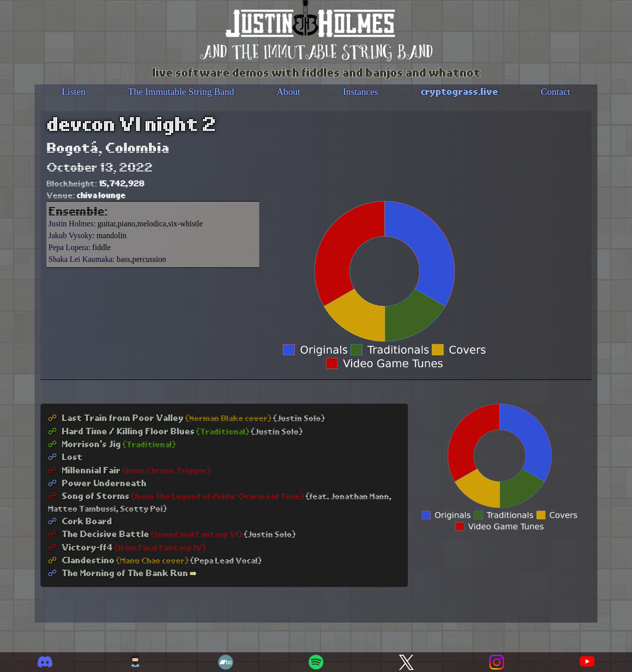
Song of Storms (89, 495)
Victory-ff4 (80, 547)
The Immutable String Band (181, 92)
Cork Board (80, 521)
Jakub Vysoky (70, 235)
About (288, 92)
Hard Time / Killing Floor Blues (121, 431)
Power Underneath (97, 483)
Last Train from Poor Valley (116, 417)
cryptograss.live (459, 91)
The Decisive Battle (99, 533)
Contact (555, 92)
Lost (65, 456)
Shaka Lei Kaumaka (80, 259)
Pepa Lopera (68, 247)
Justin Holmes (71, 224)
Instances (360, 92)
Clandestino (81, 560)
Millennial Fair (84, 470)
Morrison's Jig (84, 443)
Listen (74, 92)
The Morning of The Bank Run (118, 572)
